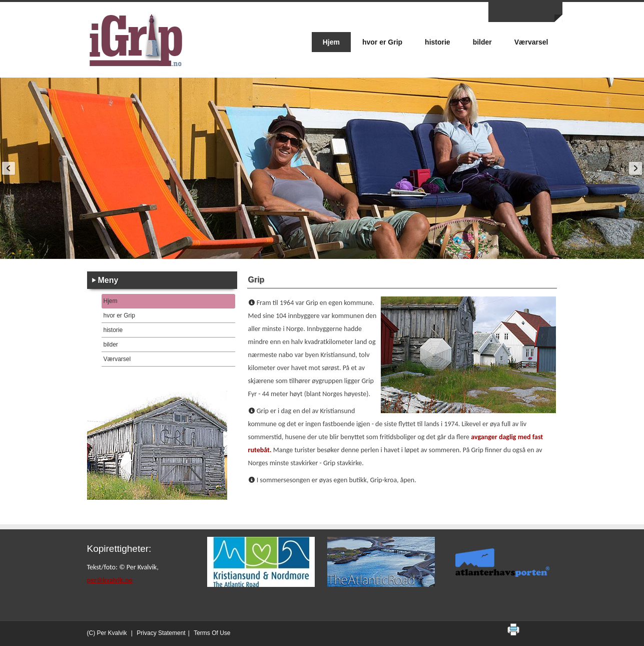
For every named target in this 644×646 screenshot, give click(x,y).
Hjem (111, 301)
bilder (111, 345)
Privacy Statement (161, 633)
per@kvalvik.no (110, 580)
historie (113, 330)
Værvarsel (117, 359)
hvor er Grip (119, 315)
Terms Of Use (212, 633)
